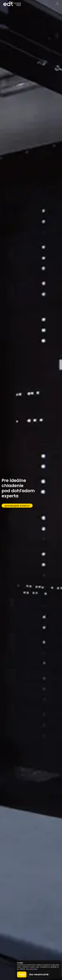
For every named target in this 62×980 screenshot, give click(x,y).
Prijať (22, 974)
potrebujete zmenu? (17, 506)
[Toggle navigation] (57, 3)
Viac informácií (32, 969)
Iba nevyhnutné (39, 974)
